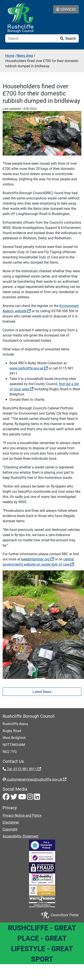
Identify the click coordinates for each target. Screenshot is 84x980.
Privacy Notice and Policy (22, 815)
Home (10, 55)
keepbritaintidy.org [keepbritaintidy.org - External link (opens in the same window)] (37, 559)
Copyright (10, 829)
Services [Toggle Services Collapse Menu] (66, 9)
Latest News (42, 692)
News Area (25, 55)
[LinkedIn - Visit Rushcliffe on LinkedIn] (37, 798)
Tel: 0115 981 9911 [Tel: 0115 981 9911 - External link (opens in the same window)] (24, 769)
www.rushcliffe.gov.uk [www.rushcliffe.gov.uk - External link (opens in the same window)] (29, 368)
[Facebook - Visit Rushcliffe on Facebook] (7, 798)
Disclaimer (11, 822)
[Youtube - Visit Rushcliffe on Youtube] (23, 798)
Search (68, 38)
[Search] (31, 38)
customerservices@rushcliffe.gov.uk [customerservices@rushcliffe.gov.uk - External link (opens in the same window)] (36, 779)
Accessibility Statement (21, 836)
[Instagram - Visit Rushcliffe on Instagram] (30, 798)
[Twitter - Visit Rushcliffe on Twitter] (14, 798)
